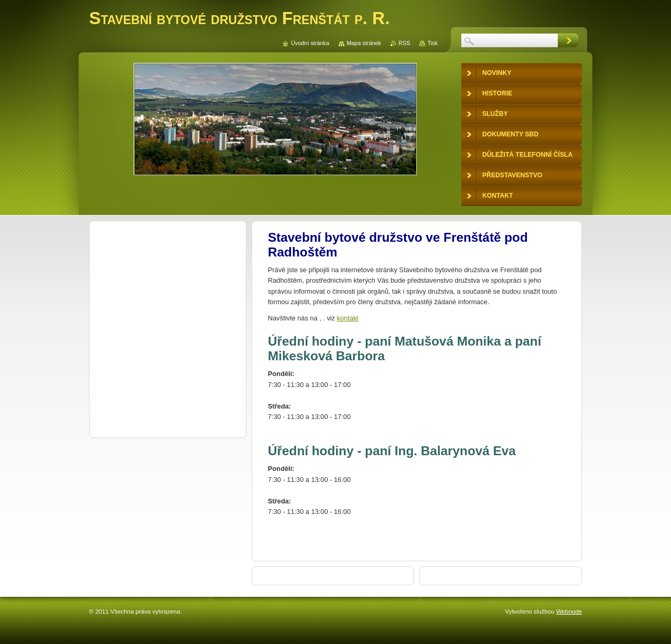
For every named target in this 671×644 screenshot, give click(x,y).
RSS (404, 43)
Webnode (569, 611)
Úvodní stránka (310, 43)
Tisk (432, 43)
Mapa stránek (364, 43)
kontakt (348, 318)
